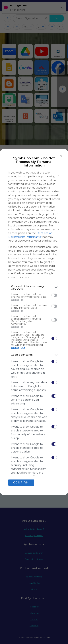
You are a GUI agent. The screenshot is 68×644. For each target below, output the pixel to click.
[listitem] (34, 287)
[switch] (54, 295)
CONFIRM (21, 483)
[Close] (61, 156)
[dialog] (34, 322)
